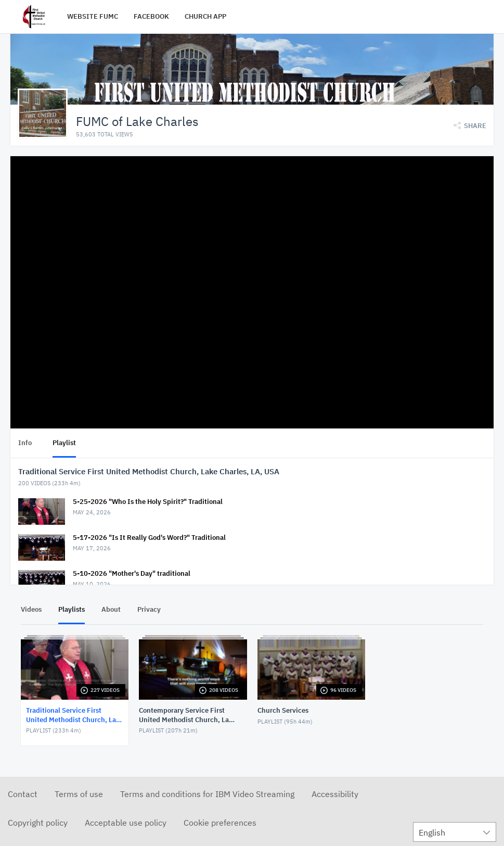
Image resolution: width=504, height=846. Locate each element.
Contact (23, 793)
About (111, 609)
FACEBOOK (151, 16)
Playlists (72, 609)
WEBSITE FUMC (93, 16)
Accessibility (335, 793)
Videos (31, 609)
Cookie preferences (220, 822)
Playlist (64, 442)
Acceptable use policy (126, 822)
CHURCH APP (205, 16)
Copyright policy (38, 822)
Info (25, 442)
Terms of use (79, 793)
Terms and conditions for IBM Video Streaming (207, 793)
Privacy (149, 609)
